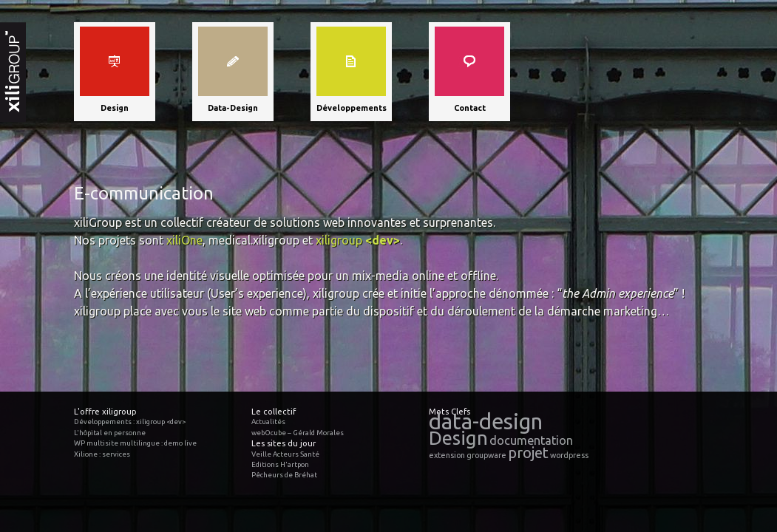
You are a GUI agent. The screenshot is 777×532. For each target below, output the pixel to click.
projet (528, 453)
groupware (486, 455)
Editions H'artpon (280, 464)
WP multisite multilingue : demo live (135, 443)
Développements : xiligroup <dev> (130, 422)
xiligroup (358, 240)
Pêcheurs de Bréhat (284, 475)
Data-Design (233, 108)
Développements (352, 108)
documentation (531, 440)
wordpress (569, 455)
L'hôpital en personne (110, 433)
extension (447, 455)
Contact (470, 108)
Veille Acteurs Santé (285, 454)
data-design (486, 422)
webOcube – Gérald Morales (298, 433)
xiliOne (184, 240)
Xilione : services (102, 454)
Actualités (268, 422)
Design (115, 108)
